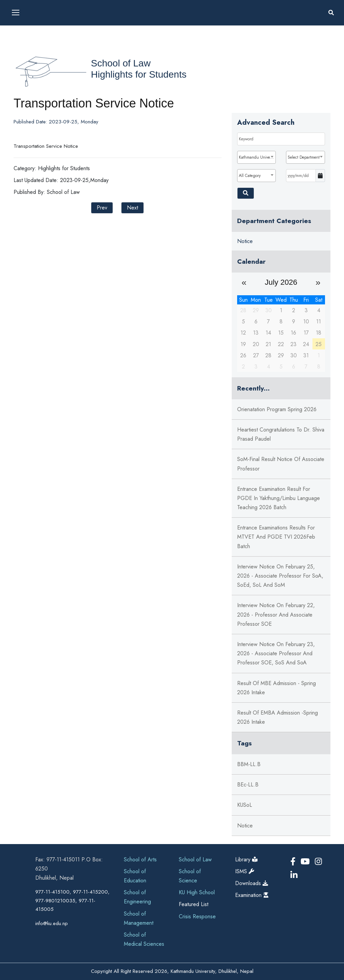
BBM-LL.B (249, 764)
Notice (245, 241)
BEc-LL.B (248, 785)
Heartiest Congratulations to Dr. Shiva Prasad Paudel (281, 434)
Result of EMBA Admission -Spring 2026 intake (278, 717)
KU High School (197, 892)
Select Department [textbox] (304, 157)
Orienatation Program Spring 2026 (277, 409)
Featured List (194, 904)
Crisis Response (197, 916)
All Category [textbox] (250, 176)
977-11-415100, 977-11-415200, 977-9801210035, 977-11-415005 (72, 901)
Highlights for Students (139, 74)
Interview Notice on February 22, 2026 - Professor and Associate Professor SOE (276, 614)
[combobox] (257, 157)
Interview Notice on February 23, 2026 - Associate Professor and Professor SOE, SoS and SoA (276, 653)
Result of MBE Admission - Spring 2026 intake (276, 688)
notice (245, 826)
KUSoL (245, 805)
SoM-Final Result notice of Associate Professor (281, 464)
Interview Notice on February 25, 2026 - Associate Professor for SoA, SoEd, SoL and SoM (280, 576)
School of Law (121, 63)
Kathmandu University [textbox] (257, 157)
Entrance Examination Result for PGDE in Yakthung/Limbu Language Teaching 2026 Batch (279, 498)
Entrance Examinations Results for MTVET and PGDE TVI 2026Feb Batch (276, 537)
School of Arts (140, 859)
